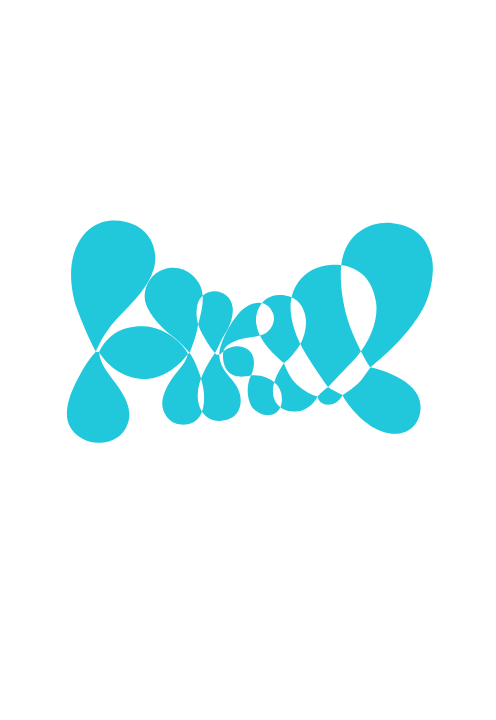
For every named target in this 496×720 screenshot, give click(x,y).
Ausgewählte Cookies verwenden (248, 536)
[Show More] (429, 361)
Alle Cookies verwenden (247, 623)
